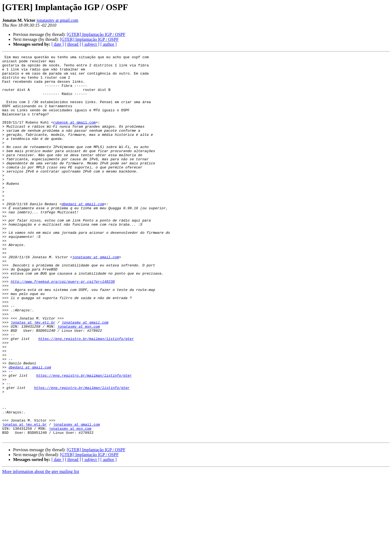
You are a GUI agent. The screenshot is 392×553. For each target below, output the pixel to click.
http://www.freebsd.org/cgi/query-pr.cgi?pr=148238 (63, 327)
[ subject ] (91, 44)
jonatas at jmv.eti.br (33, 376)
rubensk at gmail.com (74, 136)
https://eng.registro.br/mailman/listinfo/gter (86, 396)
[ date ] (58, 44)
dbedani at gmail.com (83, 234)
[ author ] (109, 44)
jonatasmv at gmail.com (57, 20)
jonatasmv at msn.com (79, 381)
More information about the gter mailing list (41, 548)
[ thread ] (73, 44)
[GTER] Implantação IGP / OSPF (96, 34)
